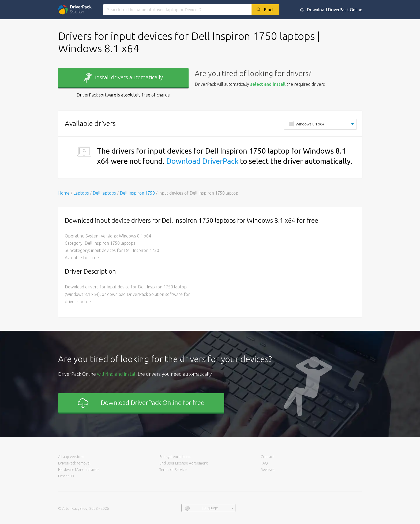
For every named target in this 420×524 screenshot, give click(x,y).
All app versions (71, 457)
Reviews (268, 470)
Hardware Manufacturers (79, 470)
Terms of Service (173, 470)
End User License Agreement (183, 463)
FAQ (264, 463)
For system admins (175, 457)
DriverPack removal (74, 463)
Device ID (66, 476)
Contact (267, 457)
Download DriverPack (202, 161)
